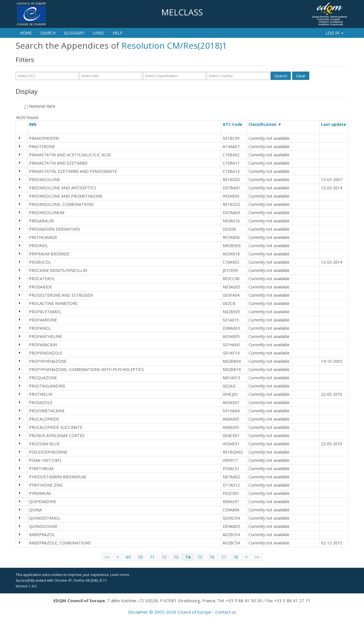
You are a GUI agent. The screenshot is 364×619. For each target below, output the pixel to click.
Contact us (226, 612)
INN (35, 124)
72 (164, 557)
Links (98, 33)
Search (48, 33)
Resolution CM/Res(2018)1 (174, 45)
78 (236, 557)
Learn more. (120, 575)
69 (128, 557)
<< (107, 557)
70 (140, 557)
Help (118, 33)
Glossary (74, 33)
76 (212, 557)
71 (152, 557)
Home (26, 33)
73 (176, 557)
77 (224, 557)
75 (200, 557)
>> (257, 557)
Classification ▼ (265, 124)
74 (188, 557)
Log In (335, 33)
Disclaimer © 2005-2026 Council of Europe (170, 612)
